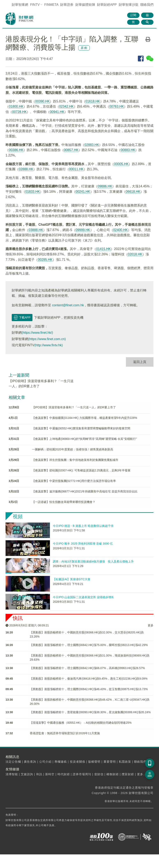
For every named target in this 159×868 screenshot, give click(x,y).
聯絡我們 (147, 5)
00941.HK (57, 112)
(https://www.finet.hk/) (37, 333)
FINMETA (51, 5)
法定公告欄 (13, 762)
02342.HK (66, 106)
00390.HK (42, 101)
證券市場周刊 (82, 774)
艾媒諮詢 (27, 774)
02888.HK (26, 169)
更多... (142, 774)
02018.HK (135, 254)
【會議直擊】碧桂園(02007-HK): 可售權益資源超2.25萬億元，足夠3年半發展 (81, 470)
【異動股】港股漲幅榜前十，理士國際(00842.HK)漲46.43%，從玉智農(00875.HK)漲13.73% (89, 689)
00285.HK (45, 260)
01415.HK (103, 249)
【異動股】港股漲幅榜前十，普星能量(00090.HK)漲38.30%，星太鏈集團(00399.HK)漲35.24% (90, 712)
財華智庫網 (20, 5)
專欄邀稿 (61, 762)
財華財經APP (107, 5)
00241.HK (83, 192)
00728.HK (19, 112)
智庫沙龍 (129, 5)
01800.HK (16, 106)
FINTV (35, 5)
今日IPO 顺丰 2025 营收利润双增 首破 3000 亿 (83, 544)
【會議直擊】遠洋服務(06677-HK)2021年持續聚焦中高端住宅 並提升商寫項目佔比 (85, 491)
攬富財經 (128, 774)
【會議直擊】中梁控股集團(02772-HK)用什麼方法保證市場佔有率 (74, 481)
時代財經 (64, 774)
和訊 (39, 774)
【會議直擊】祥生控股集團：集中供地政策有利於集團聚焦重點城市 (75, 460)
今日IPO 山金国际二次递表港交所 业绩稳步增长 (83, 597)
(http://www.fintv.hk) (48, 345)
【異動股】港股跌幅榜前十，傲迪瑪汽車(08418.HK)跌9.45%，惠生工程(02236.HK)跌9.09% (89, 679)
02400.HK (120, 230)
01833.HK (33, 192)
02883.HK (92, 145)
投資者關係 (78, 762)
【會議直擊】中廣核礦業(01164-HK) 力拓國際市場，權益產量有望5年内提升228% (85, 418)
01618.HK (93, 101)
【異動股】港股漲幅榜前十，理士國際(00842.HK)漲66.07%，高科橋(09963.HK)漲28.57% (87, 668)
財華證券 (67, 5)
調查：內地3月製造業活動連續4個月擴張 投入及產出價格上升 (93, 561)
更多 (151, 625)
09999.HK (83, 230)
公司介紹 (45, 762)
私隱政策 (125, 762)
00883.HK (128, 150)
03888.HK (36, 230)
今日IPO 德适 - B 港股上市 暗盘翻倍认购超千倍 (83, 526)
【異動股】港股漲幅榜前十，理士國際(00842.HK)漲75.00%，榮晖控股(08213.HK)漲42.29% (89, 645)
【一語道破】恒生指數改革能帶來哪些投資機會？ (64, 502)
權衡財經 (113, 774)
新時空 (50, 774)
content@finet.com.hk (68, 305)
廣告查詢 (30, 762)
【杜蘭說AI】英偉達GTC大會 (72, 579)
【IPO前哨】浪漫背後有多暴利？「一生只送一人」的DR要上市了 (74, 407)
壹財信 (99, 774)
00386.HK (16, 150)
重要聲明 (110, 762)
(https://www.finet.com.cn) (47, 339)
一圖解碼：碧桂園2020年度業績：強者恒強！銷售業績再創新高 (73, 449)
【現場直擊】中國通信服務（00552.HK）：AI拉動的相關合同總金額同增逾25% (81, 723)
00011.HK (76, 169)
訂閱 (133, 15)
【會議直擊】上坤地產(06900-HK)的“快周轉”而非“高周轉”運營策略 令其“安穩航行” (84, 439)
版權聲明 (94, 762)
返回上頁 (140, 362)
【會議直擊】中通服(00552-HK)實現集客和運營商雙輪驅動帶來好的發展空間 (81, 428)
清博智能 (12, 774)
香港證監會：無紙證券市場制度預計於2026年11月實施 (65, 733)
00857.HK (71, 150)
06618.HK (133, 192)
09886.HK (105, 186)
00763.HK (117, 106)
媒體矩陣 (85, 5)
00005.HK (121, 164)
